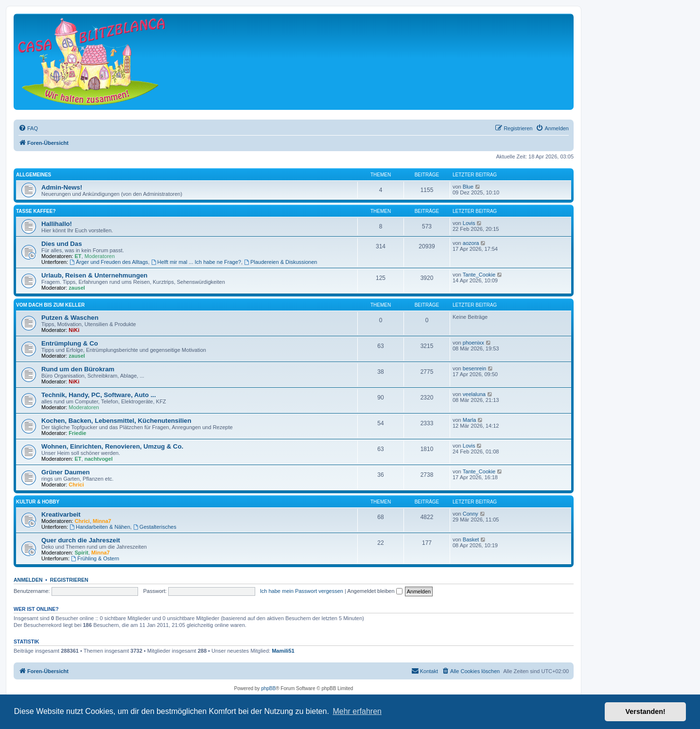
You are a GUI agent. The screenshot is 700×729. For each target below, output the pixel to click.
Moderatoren (100, 256)
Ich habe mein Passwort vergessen (302, 591)
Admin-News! (62, 187)
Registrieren (69, 580)
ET (78, 256)
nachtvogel (99, 459)
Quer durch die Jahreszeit (81, 540)
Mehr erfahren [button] (357, 711)
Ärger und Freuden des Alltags (109, 262)
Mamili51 (283, 651)
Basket (471, 539)
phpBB (268, 688)
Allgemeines (34, 175)
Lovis (469, 223)
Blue (468, 187)
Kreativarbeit (61, 514)
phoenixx (473, 343)
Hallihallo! (57, 224)
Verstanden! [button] (646, 712)
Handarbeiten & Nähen (100, 527)
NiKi (74, 330)
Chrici (76, 485)
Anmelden (28, 580)
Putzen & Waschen (70, 318)
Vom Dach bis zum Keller (50, 305)
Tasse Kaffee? (36, 211)
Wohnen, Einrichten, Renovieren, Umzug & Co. (112, 446)
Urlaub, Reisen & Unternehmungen (94, 275)
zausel (77, 288)
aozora (471, 243)
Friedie (77, 433)
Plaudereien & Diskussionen (280, 262)
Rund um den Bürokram (78, 369)
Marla (470, 420)
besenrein (474, 368)
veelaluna (474, 394)
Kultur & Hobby (38, 502)
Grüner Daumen (66, 472)
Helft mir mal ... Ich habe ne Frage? (196, 262)
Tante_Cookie (479, 275)
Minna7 (102, 521)
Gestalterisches (155, 527)
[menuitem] (28, 128)
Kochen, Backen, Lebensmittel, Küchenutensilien (116, 421)
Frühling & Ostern (95, 558)
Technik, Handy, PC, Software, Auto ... (99, 395)
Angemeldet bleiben (375, 591)
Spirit (82, 553)
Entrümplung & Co (70, 343)
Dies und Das (62, 244)
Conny (471, 514)
